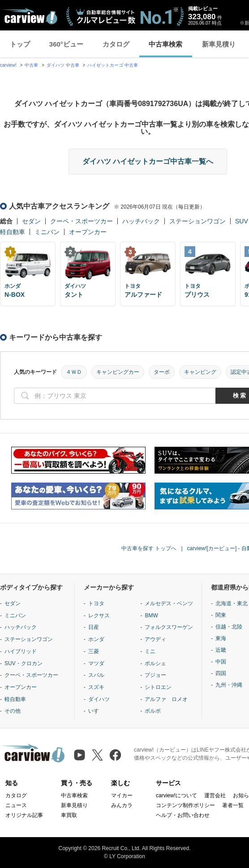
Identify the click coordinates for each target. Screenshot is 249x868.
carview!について (176, 795)
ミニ (150, 651)
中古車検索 (165, 44)
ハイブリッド (21, 651)
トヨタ (96, 603)
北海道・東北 (232, 603)
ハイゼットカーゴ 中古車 (113, 65)
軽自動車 (13, 232)
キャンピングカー (118, 372)
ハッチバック (141, 221)
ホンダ (96, 639)
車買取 (69, 815)
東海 (221, 638)
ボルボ (153, 711)
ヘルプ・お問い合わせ (183, 815)
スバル (96, 675)
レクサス (99, 616)
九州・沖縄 (229, 685)
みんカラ (122, 805)
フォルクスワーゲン (169, 627)
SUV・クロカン (24, 663)
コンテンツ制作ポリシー (185, 805)
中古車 (31, 65)
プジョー (155, 675)
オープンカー (88, 232)
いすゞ (96, 711)
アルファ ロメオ (166, 699)
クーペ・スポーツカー (82, 221)
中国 (221, 662)
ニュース (16, 805)
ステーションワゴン (197, 221)
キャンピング (200, 372)
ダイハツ (99, 699)
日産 (94, 627)
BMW (151, 616)
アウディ (155, 639)
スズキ (96, 687)
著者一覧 (233, 805)
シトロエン (158, 687)
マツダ (96, 663)
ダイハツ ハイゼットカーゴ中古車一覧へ (148, 161)
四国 (221, 673)
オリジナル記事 (24, 815)
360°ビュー (66, 44)
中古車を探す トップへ (149, 548)
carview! (8, 65)
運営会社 (215, 795)
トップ (20, 44)
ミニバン (47, 232)
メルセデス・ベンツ (169, 603)
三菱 (94, 651)
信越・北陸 (229, 627)
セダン (31, 221)
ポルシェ (155, 663)
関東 (221, 615)
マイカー (122, 795)
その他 (13, 711)
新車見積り (219, 44)
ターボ (162, 372)
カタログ (116, 44)
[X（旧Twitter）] (97, 755)
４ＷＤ (74, 372)
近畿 (221, 650)
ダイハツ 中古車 (63, 65)
